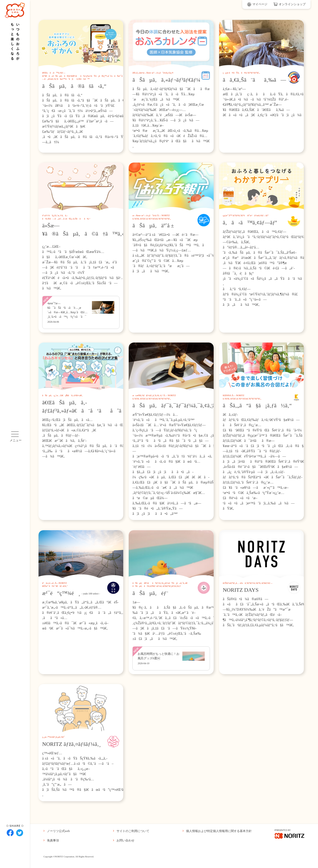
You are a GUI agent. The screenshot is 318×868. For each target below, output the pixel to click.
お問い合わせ (124, 840)
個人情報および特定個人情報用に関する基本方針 (217, 831)
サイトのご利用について (131, 831)
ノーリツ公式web (57, 831)
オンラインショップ (290, 4)
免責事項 (51, 840)
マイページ (257, 4)
